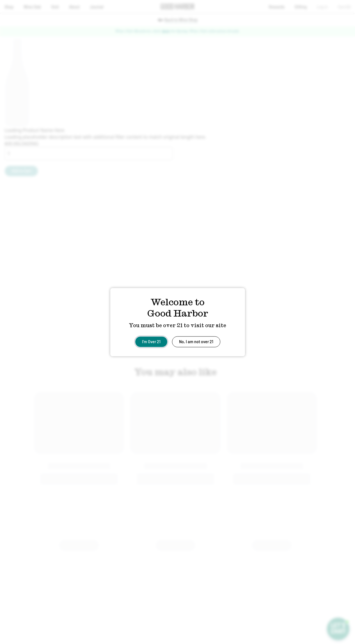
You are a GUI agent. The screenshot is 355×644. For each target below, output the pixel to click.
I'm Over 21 (151, 341)
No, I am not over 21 (196, 341)
